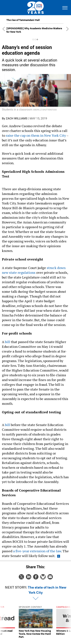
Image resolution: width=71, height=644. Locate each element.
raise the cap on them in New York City (36, 135)
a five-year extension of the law (37, 551)
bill (7, 342)
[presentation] (4, 622)
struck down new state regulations (34, 270)
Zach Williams (17, 118)
